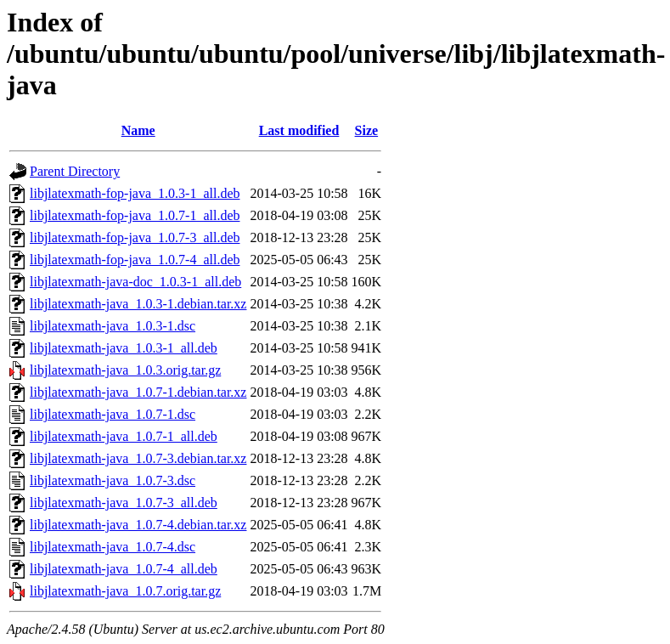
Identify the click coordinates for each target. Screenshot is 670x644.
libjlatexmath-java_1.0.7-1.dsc (113, 414)
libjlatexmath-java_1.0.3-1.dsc (113, 326)
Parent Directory (75, 171)
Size (367, 130)
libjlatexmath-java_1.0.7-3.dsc (113, 480)
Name (138, 130)
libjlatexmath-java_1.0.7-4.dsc (113, 547)
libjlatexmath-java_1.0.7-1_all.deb (124, 436)
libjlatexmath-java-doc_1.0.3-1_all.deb (135, 282)
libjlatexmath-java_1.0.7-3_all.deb (124, 503)
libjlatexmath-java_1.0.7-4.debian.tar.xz (138, 525)
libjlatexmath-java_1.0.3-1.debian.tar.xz (138, 304)
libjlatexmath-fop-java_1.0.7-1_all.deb (135, 215)
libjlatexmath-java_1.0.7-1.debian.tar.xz (138, 392)
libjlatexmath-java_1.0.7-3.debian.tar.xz (138, 458)
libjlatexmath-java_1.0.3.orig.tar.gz (125, 370)
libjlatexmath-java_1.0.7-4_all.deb (124, 569)
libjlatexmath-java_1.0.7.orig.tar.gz (125, 591)
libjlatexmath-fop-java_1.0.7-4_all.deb (135, 260)
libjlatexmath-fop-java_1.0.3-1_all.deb (135, 193)
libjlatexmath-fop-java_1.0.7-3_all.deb (135, 237)
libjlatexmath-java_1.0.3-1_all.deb (124, 348)
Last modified (299, 130)
